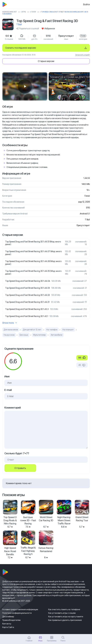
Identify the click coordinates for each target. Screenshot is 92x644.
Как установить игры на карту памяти (66, 616)
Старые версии (46, 61)
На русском (9, 335)
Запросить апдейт (83, 55)
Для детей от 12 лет (32, 330)
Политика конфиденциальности (17, 613)
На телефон (52, 330)
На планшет (68, 330)
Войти (86, 4)
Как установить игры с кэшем (62, 613)
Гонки (33, 12)
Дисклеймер (8, 616)
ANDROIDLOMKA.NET (10, 12)
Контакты (7, 624)
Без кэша (24, 335)
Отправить (20, 468)
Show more (10, 323)
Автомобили (57, 335)
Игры (24, 12)
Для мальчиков (11, 330)
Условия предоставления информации (20, 609)
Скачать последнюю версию (21, 48)
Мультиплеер (39, 335)
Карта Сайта (8, 627)
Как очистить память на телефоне (64, 609)
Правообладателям (11, 620)
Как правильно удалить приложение (65, 620)
